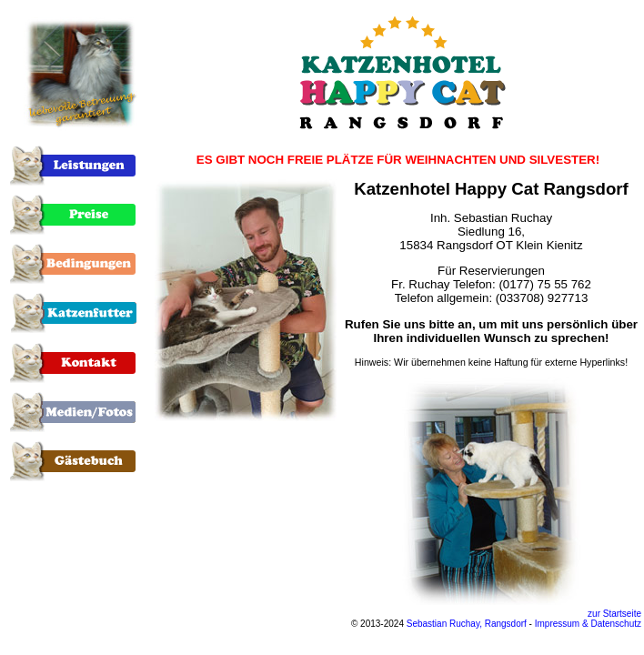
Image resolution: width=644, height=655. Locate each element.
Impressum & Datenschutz (588, 624)
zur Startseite (614, 614)
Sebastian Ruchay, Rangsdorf (467, 624)
